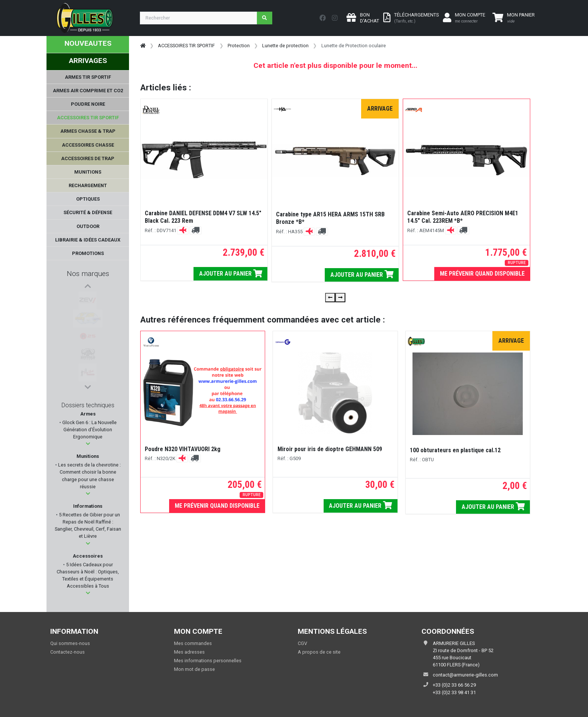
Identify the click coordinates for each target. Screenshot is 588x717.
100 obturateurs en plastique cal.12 (455, 450)
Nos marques (88, 274)
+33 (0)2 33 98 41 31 (454, 692)
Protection (239, 46)
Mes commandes (193, 643)
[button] (88, 444)
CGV (302, 643)
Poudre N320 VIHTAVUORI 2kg (183, 449)
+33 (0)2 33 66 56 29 (454, 685)
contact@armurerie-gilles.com (465, 675)
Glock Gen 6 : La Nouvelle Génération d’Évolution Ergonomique (89, 430)
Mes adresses (189, 652)
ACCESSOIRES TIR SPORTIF (186, 46)
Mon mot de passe (194, 669)
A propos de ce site (319, 652)
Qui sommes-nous (70, 643)
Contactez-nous (67, 652)
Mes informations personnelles (208, 661)
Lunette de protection (285, 46)
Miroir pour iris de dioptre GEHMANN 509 (330, 449)
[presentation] (330, 298)
